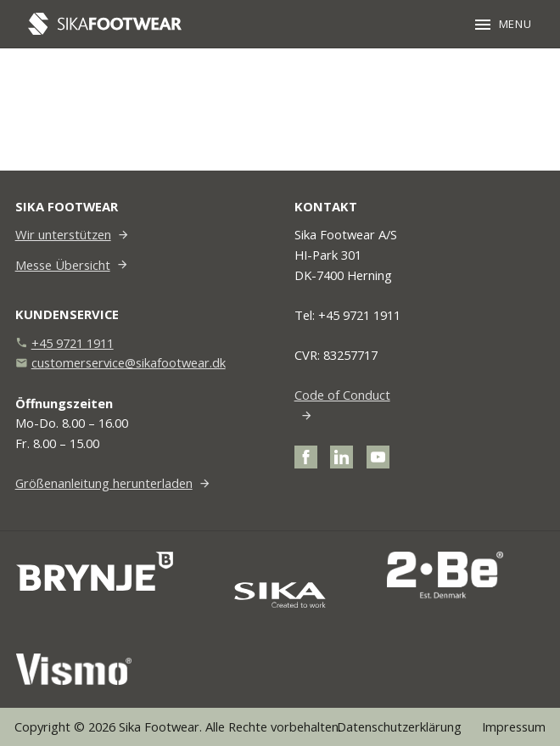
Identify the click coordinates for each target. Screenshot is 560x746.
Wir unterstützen (63, 234)
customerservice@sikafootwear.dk (129, 362)
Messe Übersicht (63, 265)
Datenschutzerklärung (399, 726)
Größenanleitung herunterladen (104, 483)
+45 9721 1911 (73, 343)
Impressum (514, 726)
